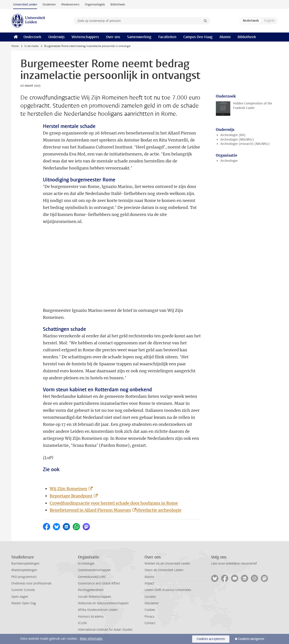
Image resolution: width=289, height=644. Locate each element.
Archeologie (229, 161)
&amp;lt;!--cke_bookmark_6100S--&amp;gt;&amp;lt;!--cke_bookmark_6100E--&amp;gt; (106, 266)
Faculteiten (167, 37)
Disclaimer (152, 603)
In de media (31, 46)
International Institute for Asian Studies (105, 630)
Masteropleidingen (24, 570)
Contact (150, 623)
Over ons (113, 37)
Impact (149, 583)
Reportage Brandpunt (71, 496)
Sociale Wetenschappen (94, 597)
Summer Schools (23, 590)
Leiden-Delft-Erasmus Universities (168, 590)
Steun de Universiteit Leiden (164, 570)
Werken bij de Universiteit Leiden (167, 564)
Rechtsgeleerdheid (91, 590)
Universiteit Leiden (25, 4)
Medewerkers (70, 4)
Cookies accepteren (211, 639)
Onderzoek (32, 37)
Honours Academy (91, 617)
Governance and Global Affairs (99, 583)
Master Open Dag (24, 603)
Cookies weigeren (251, 639)
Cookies (150, 610)
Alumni (225, 37)
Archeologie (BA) (233, 135)
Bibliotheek (118, 4)
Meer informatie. (91, 639)
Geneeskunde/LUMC (92, 577)
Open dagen (20, 597)
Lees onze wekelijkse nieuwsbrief (234, 564)
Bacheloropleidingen (25, 564)
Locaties (150, 597)
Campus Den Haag (198, 37)
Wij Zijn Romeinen (68, 489)
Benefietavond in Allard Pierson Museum (90, 510)
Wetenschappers (85, 37)
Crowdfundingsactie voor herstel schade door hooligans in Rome (114, 503)
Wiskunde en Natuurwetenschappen (103, 603)
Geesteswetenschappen (94, 570)
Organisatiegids (95, 4)
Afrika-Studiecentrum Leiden (98, 610)
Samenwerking (139, 37)
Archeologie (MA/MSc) (237, 140)
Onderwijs (56, 37)
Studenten (49, 4)
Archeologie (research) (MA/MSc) (245, 144)
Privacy (149, 617)
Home (15, 46)
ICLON (82, 623)
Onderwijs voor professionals (31, 583)
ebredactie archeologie (159, 510)
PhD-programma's (24, 577)
